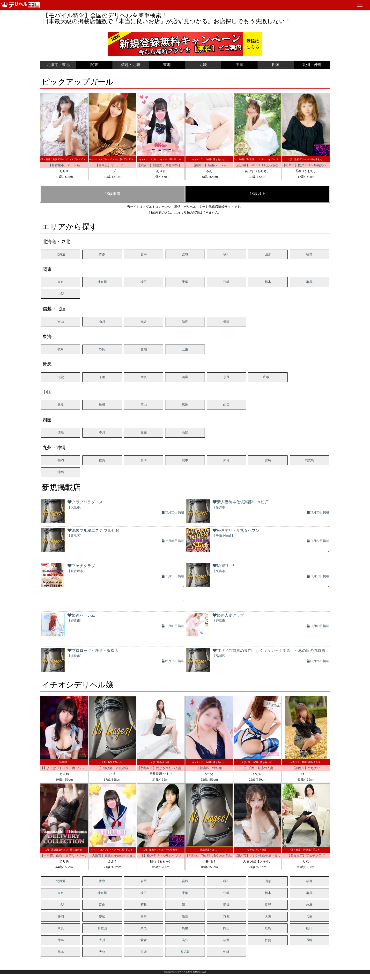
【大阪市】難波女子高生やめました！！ (165, 165)
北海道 (61, 254)
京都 (102, 377)
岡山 (144, 405)
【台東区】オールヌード (113, 165)
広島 (185, 405)
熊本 (185, 460)
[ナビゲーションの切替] (360, 5)
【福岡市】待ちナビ (306, 768)
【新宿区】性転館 (209, 768)
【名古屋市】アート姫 (64, 165)
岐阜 (61, 349)
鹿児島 (309, 460)
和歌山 (268, 377)
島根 (102, 405)
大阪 (144, 377)
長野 (226, 321)
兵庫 (185, 377)
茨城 (226, 282)
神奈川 (102, 282)
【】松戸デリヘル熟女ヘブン (161, 855)
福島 (309, 254)
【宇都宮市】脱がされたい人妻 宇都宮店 (167, 768)
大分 (226, 460)
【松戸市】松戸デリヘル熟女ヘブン (307, 165)
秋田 (226, 254)
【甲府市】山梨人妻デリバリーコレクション (72, 855)
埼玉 (144, 282)
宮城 (185, 254)
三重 (185, 349)
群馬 (309, 282)
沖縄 (61, 472)
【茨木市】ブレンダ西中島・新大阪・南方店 (265, 855)
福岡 (61, 460)
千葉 (185, 282)
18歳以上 (258, 194)
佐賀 (102, 460)
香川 (102, 432)
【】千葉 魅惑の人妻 (258, 768)
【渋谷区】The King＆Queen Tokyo (210, 855)
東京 (61, 282)
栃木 (268, 282)
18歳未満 (113, 194)
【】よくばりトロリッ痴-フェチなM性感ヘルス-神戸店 (79, 768)
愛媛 (144, 432)
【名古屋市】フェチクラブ (306, 855)
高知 (185, 432)
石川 (102, 321)
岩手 (144, 254)
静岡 (102, 349)
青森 (102, 254)
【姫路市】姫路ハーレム (209, 165)
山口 (226, 405)
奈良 (226, 377)
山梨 (61, 294)
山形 (268, 254)
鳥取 (61, 405)
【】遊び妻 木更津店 (112, 768)
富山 (61, 321)
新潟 (185, 321)
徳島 (61, 432)
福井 (144, 321)
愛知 (144, 349)
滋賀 (61, 377)
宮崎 (268, 460)
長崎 (144, 460)
